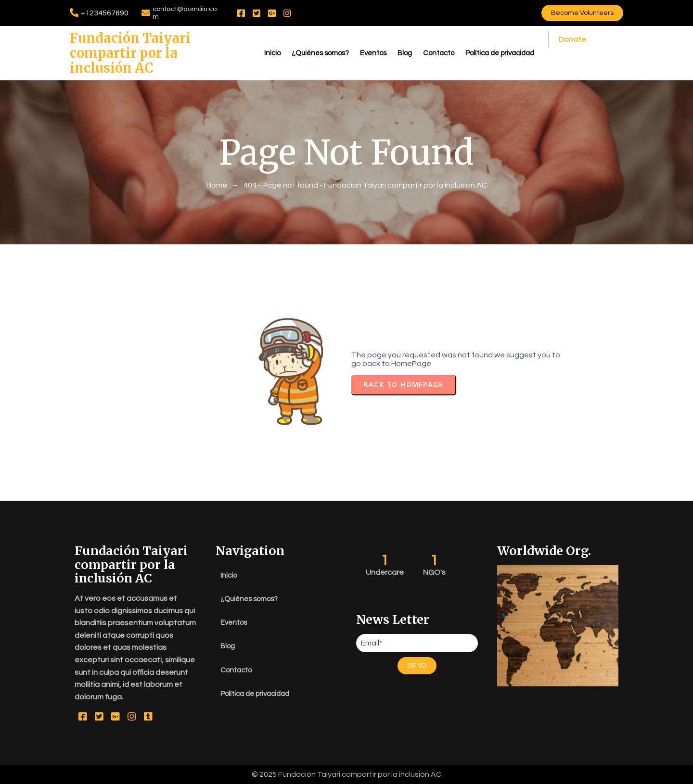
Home (217, 185)
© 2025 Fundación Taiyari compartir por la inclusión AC (346, 774)
